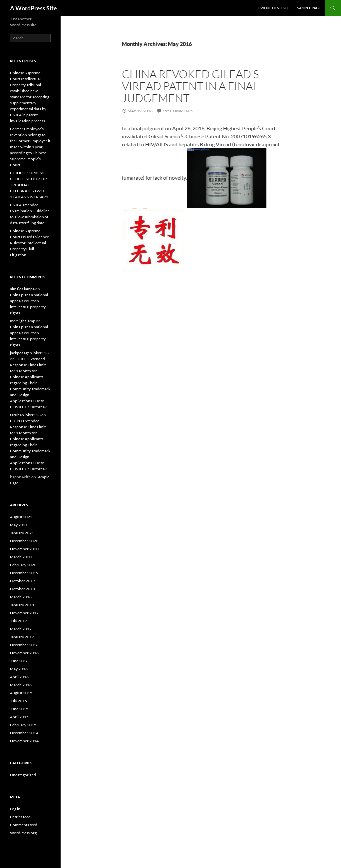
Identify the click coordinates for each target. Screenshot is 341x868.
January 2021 (22, 533)
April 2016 (19, 677)
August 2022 (21, 517)
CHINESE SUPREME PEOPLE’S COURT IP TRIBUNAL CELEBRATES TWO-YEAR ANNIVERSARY (29, 185)
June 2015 (19, 709)
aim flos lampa (22, 289)
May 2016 (19, 669)
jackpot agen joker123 (29, 353)
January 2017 (22, 637)
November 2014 (24, 741)
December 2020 (24, 541)
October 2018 (22, 589)
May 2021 (19, 525)
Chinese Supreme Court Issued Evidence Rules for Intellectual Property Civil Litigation (29, 243)
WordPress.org (23, 833)
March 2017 (21, 629)
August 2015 (21, 693)
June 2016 (19, 661)
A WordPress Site (33, 8)
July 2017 (18, 621)
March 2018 (21, 597)
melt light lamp (23, 321)
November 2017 (24, 613)
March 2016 (21, 685)
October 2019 (22, 581)
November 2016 (24, 653)
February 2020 (23, 565)
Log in (15, 809)
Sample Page (309, 8)
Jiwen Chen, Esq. (273, 8)
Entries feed (20, 817)
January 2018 (22, 605)
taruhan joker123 (25, 415)
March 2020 (21, 557)
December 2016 (24, 645)
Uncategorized (23, 775)
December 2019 (24, 573)
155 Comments (178, 111)
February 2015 (23, 725)
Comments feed (24, 825)
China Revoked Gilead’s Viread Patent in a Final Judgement (190, 86)
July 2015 (18, 701)
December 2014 (24, 733)
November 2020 (24, 549)
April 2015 (19, 717)
